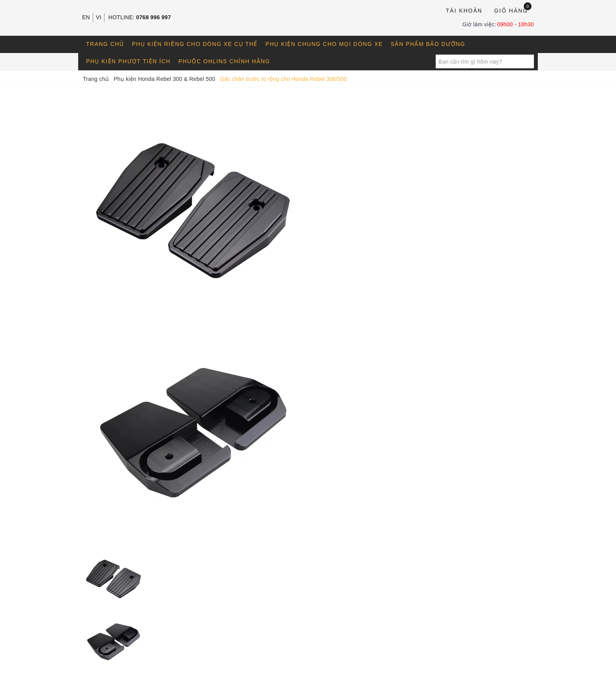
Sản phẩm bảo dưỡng (428, 44)
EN (86, 17)
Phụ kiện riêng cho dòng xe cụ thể (195, 44)
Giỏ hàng (513, 10)
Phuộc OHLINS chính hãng (224, 61)
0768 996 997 (154, 17)
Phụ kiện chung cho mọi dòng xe (324, 44)
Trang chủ (105, 44)
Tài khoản (464, 11)
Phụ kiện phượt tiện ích (128, 61)
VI (99, 17)
